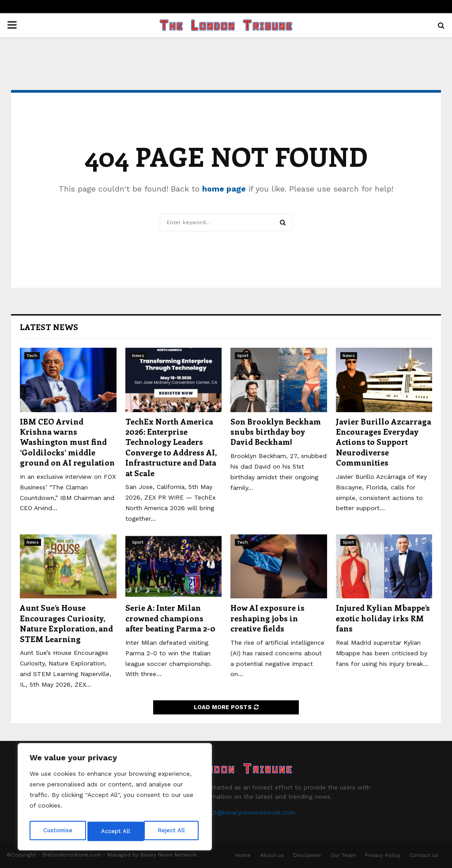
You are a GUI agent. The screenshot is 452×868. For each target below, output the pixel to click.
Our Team (343, 855)
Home (243, 855)
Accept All (173, 831)
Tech (32, 355)
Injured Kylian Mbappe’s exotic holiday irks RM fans (383, 618)
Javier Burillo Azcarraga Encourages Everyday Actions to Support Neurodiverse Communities (384, 442)
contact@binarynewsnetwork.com (244, 812)
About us (272, 855)
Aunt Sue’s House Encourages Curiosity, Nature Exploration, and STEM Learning (66, 623)
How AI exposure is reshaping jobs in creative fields (267, 618)
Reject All (116, 831)
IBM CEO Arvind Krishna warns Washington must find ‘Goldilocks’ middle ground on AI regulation (67, 442)
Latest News (49, 327)
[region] (115, 799)
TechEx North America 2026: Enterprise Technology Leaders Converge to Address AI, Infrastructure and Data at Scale (171, 447)
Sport (243, 355)
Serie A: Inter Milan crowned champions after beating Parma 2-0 (170, 618)
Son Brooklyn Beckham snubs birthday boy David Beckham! (276, 432)
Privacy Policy (383, 855)
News (138, 355)
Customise (58, 831)
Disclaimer (307, 855)
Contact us (424, 855)
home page (224, 189)
